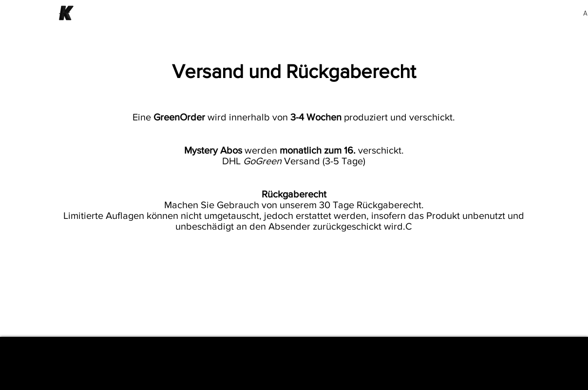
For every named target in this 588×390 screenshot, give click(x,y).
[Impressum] (294, 363)
